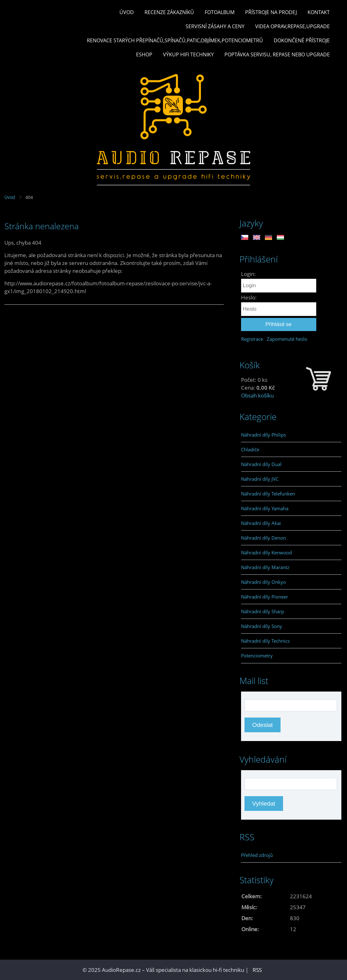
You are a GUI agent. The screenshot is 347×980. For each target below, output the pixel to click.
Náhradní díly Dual (261, 464)
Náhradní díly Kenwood (266, 552)
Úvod (127, 12)
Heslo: (249, 297)
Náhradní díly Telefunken (268, 494)
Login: (248, 274)
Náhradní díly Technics (265, 641)
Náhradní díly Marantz (265, 567)
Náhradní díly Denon (263, 538)
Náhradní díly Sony (262, 626)
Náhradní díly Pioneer (265, 597)
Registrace (252, 339)
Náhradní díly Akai (261, 523)
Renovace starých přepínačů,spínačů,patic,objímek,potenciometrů (175, 40)
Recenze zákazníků (169, 12)
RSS (257, 970)
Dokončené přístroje (302, 40)
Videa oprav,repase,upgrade (292, 26)
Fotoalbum (220, 12)
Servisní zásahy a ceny (215, 26)
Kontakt (319, 12)
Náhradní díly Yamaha (265, 508)
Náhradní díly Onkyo (263, 582)
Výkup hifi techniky (188, 54)
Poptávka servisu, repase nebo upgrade (277, 54)
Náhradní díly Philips (263, 435)
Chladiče (250, 449)
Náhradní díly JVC (260, 479)
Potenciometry (257, 656)
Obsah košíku (257, 395)
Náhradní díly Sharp (263, 611)
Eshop (144, 54)
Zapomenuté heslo (287, 339)
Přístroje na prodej (271, 12)
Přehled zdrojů (257, 855)
